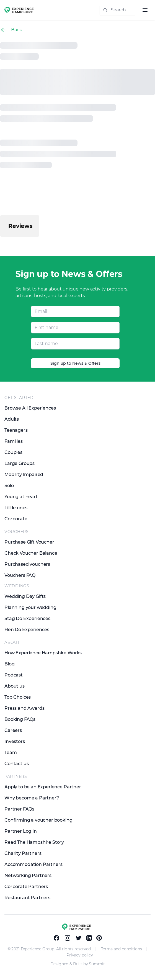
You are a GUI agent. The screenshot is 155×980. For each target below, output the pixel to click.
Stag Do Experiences (27, 618)
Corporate (16, 519)
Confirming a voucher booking (38, 820)
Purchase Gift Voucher (29, 542)
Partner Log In (21, 831)
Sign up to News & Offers (75, 363)
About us (15, 686)
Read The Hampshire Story (34, 842)
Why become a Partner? (32, 798)
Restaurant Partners (27, 898)
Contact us (16, 764)
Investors (15, 741)
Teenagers (16, 430)
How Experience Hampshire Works (43, 653)
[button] (4, 243)
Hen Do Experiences (27, 630)
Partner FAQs (19, 809)
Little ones (16, 508)
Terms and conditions (122, 949)
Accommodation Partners (33, 864)
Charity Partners (23, 853)
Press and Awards (24, 708)
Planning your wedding (30, 607)
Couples (13, 452)
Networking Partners (28, 875)
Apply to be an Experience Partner (43, 787)
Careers (13, 730)
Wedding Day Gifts (25, 596)
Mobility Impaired (24, 474)
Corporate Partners (26, 887)
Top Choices (18, 697)
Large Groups (20, 463)
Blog (9, 664)
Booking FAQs (20, 719)
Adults (12, 419)
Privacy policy (80, 955)
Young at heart (21, 497)
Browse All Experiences (30, 408)
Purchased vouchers (27, 564)
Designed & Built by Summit (78, 964)
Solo (9, 486)
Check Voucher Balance (31, 553)
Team (11, 753)
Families (14, 441)
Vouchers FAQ (20, 575)
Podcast (14, 675)
